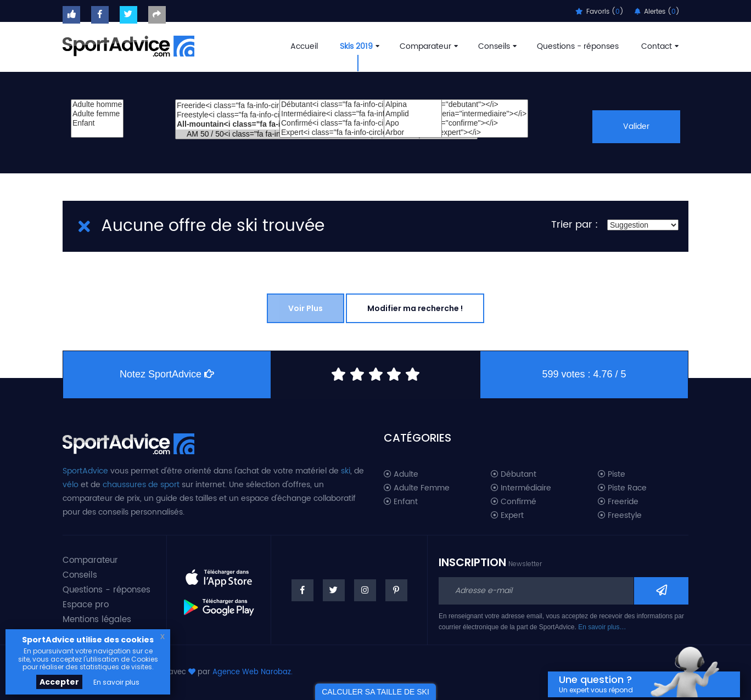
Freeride (618, 502)
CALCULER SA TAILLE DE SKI (375, 692)
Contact (659, 46)
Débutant (514, 475)
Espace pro (86, 605)
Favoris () (599, 12)
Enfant (97, 123)
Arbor (413, 132)
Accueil (304, 46)
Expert (507, 516)
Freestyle (620, 516)
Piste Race (622, 488)
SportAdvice (85, 471)
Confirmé (514, 502)
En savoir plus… (602, 627)
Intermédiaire (521, 488)
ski (346, 471)
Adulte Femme (417, 488)
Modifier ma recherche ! (415, 308)
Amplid (413, 114)
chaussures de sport (141, 485)
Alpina (413, 105)
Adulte (401, 475)
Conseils (496, 46)
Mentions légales (97, 620)
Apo (413, 123)
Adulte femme (97, 114)
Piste (612, 475)
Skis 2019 (358, 46)
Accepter (59, 682)
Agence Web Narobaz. (253, 672)
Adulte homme (97, 105)
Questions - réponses (578, 46)
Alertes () (657, 12)
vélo (71, 485)
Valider (636, 126)
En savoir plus (116, 682)
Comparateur (428, 46)
